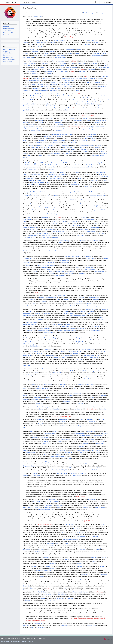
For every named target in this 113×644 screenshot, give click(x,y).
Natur (25, 63)
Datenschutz (5, 642)
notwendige (96, 156)
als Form (100, 106)
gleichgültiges (95, 227)
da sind (82, 108)
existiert (25, 157)
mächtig (52, 71)
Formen (39, 102)
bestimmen (66, 154)
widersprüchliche (44, 298)
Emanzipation (76, 475)
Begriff (82, 147)
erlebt (70, 381)
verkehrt (48, 104)
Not (58, 300)
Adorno (64, 532)
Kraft (59, 96)
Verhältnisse (37, 88)
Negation (32, 300)
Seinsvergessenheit (28, 315)
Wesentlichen (41, 129)
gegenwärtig (60, 56)
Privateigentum (27, 258)
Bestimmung (91, 431)
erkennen (87, 44)
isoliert (33, 131)
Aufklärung (26, 338)
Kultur (99, 355)
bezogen (92, 129)
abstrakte (105, 76)
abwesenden (84, 167)
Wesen (31, 61)
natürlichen (87, 104)
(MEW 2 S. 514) (89, 521)
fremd (72, 50)
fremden (25, 108)
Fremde (83, 241)
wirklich (62, 121)
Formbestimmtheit (93, 357)
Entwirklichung (101, 86)
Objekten (63, 269)
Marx (27, 462)
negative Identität (32, 71)
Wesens (76, 96)
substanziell (46, 251)
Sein (76, 409)
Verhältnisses (39, 94)
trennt (79, 409)
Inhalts (82, 69)
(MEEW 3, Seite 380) (88, 115)
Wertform (67, 82)
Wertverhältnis (77, 592)
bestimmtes (55, 134)
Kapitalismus (62, 594)
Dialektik (73, 142)
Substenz (26, 78)
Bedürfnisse (41, 628)
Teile (94, 441)
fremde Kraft (39, 46)
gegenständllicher (39, 163)
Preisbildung (44, 91)
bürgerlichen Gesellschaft (43, 571)
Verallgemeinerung (103, 67)
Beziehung (85, 151)
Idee (70, 459)
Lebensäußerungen (75, 127)
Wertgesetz (100, 592)
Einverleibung (60, 271)
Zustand (37, 40)
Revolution (96, 536)
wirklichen (53, 409)
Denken (46, 54)
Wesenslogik (58, 131)
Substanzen (49, 355)
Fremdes (57, 40)
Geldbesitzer (27, 91)
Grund (75, 140)
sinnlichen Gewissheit (36, 346)
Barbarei (73, 534)
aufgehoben (73, 331)
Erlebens (37, 313)
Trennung (32, 50)
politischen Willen (91, 309)
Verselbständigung (28, 58)
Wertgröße (95, 470)
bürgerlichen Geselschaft (45, 524)
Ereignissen (47, 313)
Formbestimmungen (36, 96)
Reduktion (86, 98)
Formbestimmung (60, 58)
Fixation (25, 400)
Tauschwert (95, 63)
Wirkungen (36, 147)
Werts (60, 88)
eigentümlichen (92, 625)
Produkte (58, 217)
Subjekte (73, 200)
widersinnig (50, 145)
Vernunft (45, 342)
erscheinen (83, 102)
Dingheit (89, 420)
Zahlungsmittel (96, 82)
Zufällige (61, 243)
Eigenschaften (48, 136)
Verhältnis (33, 104)
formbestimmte (65, 439)
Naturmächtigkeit (89, 355)
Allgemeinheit (61, 296)
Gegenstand (98, 123)
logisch (106, 147)
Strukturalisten (34, 351)
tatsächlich (35, 73)
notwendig (60, 125)
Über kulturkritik (15, 642)
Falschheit (104, 351)
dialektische (67, 402)
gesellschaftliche (99, 210)
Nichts (69, 375)
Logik (100, 548)
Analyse (59, 82)
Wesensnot (26, 262)
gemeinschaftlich (47, 235)
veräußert (79, 204)
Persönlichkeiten (48, 333)
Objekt (78, 91)
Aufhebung (92, 422)
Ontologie (75, 353)
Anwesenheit (39, 121)
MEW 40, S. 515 (81, 496)
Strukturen (63, 351)
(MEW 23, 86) (39, 292)
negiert (32, 375)
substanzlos (84, 145)
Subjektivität (93, 196)
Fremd (53, 42)
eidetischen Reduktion (30, 324)
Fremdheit (96, 54)
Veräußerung (88, 186)
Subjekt (36, 91)
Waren (30, 217)
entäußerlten (84, 473)
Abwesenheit (50, 88)
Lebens (36, 196)
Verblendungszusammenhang (78, 315)
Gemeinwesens (46, 328)
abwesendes (36, 182)
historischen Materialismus (70, 540)
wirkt (66, 184)
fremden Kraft (36, 174)
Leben (61, 204)
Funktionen (80, 351)
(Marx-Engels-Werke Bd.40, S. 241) (61, 416)
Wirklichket (81, 94)
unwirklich (47, 147)
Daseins (48, 96)
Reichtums (96, 300)
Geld (88, 82)
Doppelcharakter (68, 86)
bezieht (97, 147)
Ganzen (34, 271)
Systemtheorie (27, 355)
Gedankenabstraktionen (88, 349)
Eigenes (46, 40)
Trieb (54, 167)
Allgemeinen (94, 127)
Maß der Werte (65, 84)
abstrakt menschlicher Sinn (87, 78)
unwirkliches (92, 499)
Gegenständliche (98, 435)
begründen (62, 174)
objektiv (36, 229)
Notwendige (80, 302)
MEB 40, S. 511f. (68, 37)
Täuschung (104, 309)
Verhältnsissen (77, 121)
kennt (31, 44)
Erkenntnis (85, 119)
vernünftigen (77, 338)
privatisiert (81, 298)
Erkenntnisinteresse (97, 56)
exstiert (83, 127)
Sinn (96, 223)
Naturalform (32, 63)
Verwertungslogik (99, 271)
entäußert (101, 127)
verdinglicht (80, 532)
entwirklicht (81, 63)
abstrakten (39, 233)
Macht (96, 100)
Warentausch (54, 91)
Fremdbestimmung (39, 42)
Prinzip (47, 462)
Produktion (60, 598)
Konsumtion (69, 598)
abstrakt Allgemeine (69, 80)
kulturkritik (10, 2)
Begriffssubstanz (100, 508)
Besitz (80, 566)
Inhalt (96, 65)
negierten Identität (71, 67)
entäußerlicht (75, 108)
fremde (75, 225)
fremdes (68, 256)
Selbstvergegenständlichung (58, 457)
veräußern (65, 100)
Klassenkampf (49, 505)
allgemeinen (26, 104)
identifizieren (57, 165)
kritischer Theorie (62, 473)
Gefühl (76, 182)
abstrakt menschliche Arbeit (70, 78)
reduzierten (30, 80)
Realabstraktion (45, 464)
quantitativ (26, 110)
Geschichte (82, 200)
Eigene (77, 172)
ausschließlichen (95, 241)
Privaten (67, 559)
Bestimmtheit (48, 384)
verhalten (31, 125)
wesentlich (82, 71)
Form (54, 61)
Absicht (69, 468)
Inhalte (74, 61)
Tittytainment (51, 600)
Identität (36, 78)
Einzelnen (56, 127)
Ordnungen (70, 351)
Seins (94, 140)
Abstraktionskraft (28, 100)
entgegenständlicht (91, 409)
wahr (68, 145)
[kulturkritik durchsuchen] (60, 2)
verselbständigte (65, 241)
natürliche (87, 340)
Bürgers (55, 338)
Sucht (43, 598)
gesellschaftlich (34, 194)
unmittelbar (52, 174)
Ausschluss (105, 54)
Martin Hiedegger (68, 313)
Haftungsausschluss (27, 642)
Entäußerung (92, 69)
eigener (28, 178)
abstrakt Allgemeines (59, 231)
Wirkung (25, 42)
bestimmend (101, 196)
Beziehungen (38, 80)
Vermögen (43, 302)
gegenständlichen (30, 453)
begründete (45, 268)
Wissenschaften (29, 342)
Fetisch (52, 274)
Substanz (29, 381)
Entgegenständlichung (82, 451)
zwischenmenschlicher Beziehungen (60, 163)
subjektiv (43, 229)
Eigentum (94, 557)
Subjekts (72, 328)
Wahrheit (63, 63)
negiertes (85, 443)
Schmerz (74, 149)
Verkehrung (79, 268)
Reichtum (48, 208)
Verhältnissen (34, 127)
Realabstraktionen (28, 590)
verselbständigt (75, 184)
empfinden (46, 237)
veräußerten (59, 69)
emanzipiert (82, 536)
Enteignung (62, 451)
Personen (101, 233)
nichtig (70, 69)
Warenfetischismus (52, 106)
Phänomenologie (32, 322)
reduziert (87, 435)
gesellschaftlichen (101, 121)
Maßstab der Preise (37, 84)
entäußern (74, 100)
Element (63, 384)
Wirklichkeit (57, 123)
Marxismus (96, 326)
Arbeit (59, 508)
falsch (40, 319)
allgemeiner (101, 78)
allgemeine (87, 219)
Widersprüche (31, 331)
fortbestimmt (85, 592)
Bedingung (90, 384)
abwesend (61, 61)
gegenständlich (75, 192)
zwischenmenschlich (29, 237)
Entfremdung (90, 147)
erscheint (26, 129)
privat (62, 233)
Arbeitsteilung (27, 508)
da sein (38, 131)
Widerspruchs (46, 369)
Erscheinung (94, 104)
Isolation (78, 54)
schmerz (42, 580)
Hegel (46, 454)
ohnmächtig (42, 67)
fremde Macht (92, 40)
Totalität (60, 441)
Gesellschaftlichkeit (94, 298)
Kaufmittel (54, 84)
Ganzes (44, 56)
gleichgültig (34, 227)
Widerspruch (77, 304)
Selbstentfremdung (51, 214)
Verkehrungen (69, 274)
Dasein (63, 65)
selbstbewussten (48, 338)
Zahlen (100, 108)
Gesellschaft (57, 208)
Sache (106, 163)
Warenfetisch (60, 592)
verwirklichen (45, 63)
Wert (106, 65)
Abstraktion (46, 78)
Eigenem (67, 50)
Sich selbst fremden (37, 16)
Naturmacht (50, 544)
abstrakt (61, 129)
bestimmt (102, 172)
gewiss (106, 258)
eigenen (94, 371)
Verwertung (71, 271)
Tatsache (55, 140)
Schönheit (47, 557)
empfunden (63, 40)
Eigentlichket (27, 313)
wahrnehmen (53, 210)
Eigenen (102, 566)
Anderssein (98, 42)
